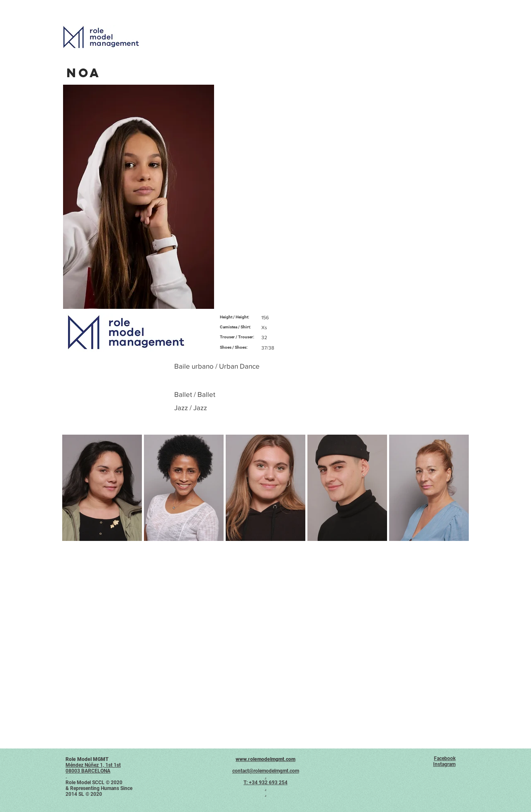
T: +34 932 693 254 (265, 783)
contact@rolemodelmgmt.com (266, 771)
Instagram (444, 764)
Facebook (445, 758)
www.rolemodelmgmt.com (265, 759)
